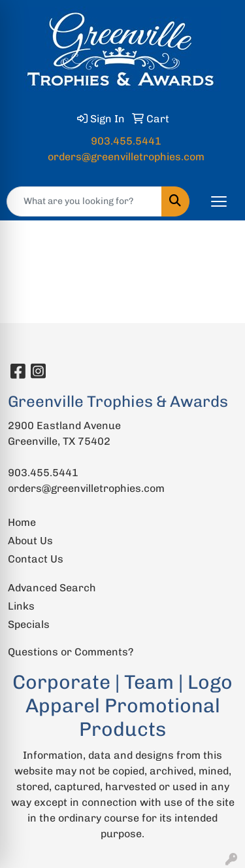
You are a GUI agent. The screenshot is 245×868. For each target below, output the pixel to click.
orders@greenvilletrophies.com (126, 157)
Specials (29, 624)
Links (21, 606)
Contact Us (36, 559)
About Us (30, 541)
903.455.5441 (126, 141)
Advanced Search (52, 588)
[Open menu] (219, 201)
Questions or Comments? (71, 652)
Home (22, 522)
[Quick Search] (84, 201)
